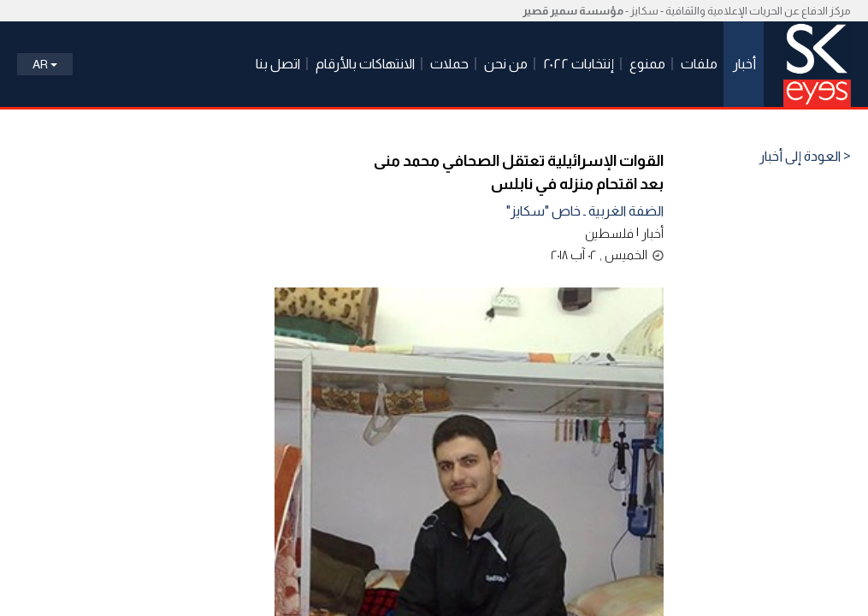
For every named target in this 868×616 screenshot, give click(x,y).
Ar (45, 64)
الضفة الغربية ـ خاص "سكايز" (585, 211)
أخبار (652, 233)
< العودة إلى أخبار (805, 157)
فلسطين (609, 233)
